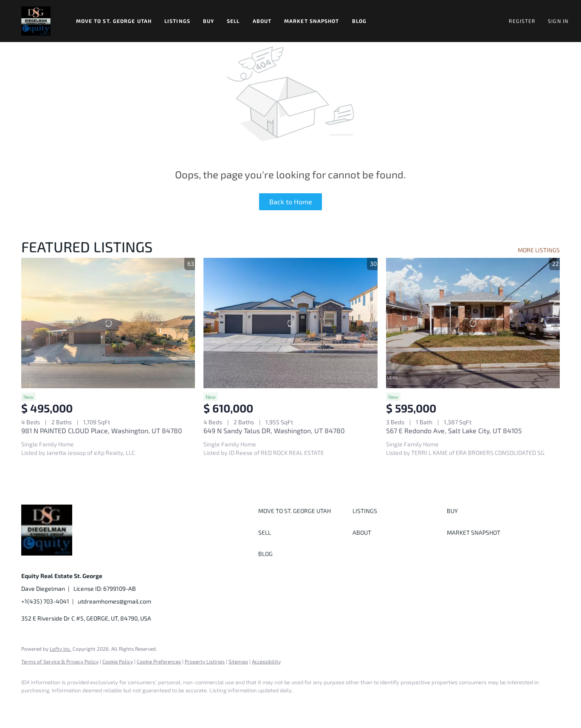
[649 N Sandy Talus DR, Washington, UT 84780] (290, 323)
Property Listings (205, 661)
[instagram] (105, 705)
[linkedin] (56, 705)
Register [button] (522, 21)
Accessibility (266, 661)
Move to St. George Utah (114, 21)
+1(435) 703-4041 (45, 601)
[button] (36, 21)
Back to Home (291, 202)
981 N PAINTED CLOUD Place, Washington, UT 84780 (102, 430)
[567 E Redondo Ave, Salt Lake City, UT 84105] (473, 323)
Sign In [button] (558, 21)
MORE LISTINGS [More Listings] (539, 250)
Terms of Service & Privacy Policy (60, 661)
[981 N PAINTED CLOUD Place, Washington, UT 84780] (108, 323)
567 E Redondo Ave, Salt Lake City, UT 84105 (454, 430)
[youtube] (130, 705)
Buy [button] (209, 21)
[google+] (155, 705)
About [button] (262, 21)
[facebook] (31, 705)
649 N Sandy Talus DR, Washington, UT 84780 (274, 430)
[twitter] (81, 705)
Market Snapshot (312, 21)
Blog (359, 21)
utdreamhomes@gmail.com (114, 601)
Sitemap (238, 661)
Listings (177, 21)
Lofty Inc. (61, 649)
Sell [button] (233, 21)
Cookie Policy (118, 661)
